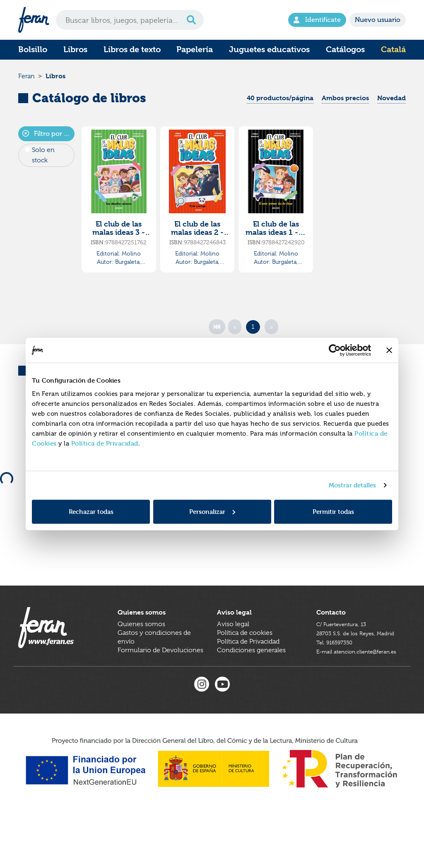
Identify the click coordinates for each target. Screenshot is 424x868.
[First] (217, 335)
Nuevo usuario (378, 20)
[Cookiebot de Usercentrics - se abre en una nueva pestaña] (335, 350)
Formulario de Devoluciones (160, 684)
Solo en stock (43, 163)
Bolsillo (33, 49)
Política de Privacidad (105, 443)
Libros (75, 49)
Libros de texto (132, 49)
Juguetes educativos (269, 49)
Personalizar (212, 511)
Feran (26, 80)
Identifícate (317, 20)
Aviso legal (233, 658)
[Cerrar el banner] (389, 350)
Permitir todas (333, 511)
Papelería (195, 49)
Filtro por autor (48, 142)
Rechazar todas (91, 511)
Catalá (393, 49)
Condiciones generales (251, 684)
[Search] (130, 20)
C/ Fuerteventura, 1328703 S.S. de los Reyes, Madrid (351, 666)
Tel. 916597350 (339, 684)
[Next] (271, 335)
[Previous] (235, 335)
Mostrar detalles (353, 485)
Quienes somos (141, 658)
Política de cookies (245, 666)
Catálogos (345, 49)
